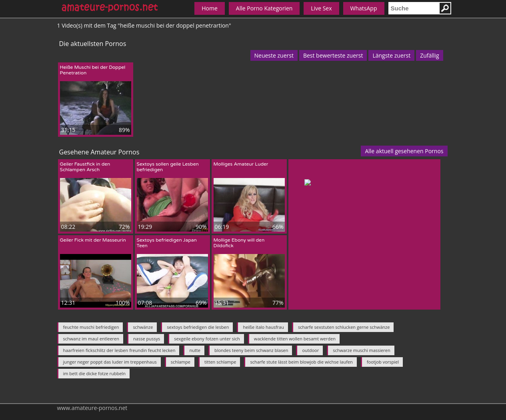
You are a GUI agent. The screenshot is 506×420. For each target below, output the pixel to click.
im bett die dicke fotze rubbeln (94, 373)
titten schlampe (220, 362)
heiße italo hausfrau (263, 327)
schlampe (181, 362)
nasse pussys (147, 339)
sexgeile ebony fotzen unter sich (207, 339)
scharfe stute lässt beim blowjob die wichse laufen (301, 362)
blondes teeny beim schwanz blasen (251, 350)
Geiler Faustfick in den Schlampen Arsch (85, 167)
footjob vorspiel (383, 362)
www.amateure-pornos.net (92, 408)
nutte (195, 350)
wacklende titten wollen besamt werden (295, 339)
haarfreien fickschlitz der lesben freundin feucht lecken (119, 350)
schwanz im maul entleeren (91, 339)
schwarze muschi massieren (362, 350)
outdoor (310, 350)
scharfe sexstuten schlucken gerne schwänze (344, 327)
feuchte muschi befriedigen (91, 327)
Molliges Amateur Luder (241, 164)
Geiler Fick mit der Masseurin (93, 240)
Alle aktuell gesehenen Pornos (404, 151)
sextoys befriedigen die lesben (198, 327)
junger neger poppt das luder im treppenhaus (110, 362)
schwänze (143, 327)
